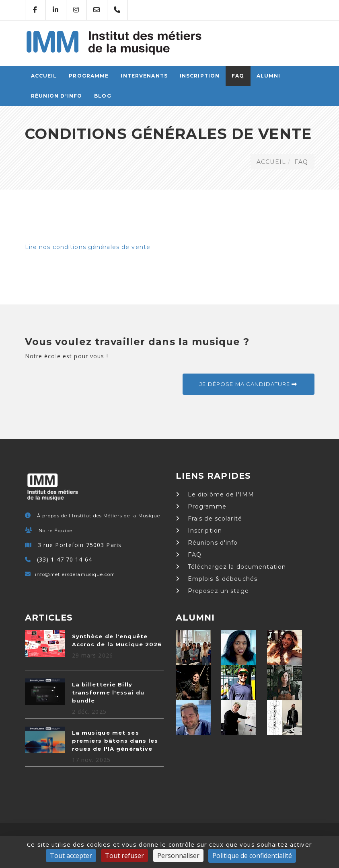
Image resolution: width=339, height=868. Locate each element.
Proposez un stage (212, 591)
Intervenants (144, 76)
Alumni (269, 76)
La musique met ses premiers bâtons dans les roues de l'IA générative (115, 741)
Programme (89, 76)
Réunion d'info (57, 96)
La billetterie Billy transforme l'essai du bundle (108, 692)
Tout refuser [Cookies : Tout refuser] (124, 856)
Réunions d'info (207, 543)
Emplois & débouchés (217, 579)
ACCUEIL (44, 76)
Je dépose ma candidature (248, 384)
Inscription (200, 76)
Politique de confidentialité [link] (252, 856)
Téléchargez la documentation (231, 567)
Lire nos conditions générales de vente (88, 247)
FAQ (238, 76)
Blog (103, 96)
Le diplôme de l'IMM (215, 494)
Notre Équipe (55, 531)
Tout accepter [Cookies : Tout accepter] (71, 856)
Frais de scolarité (209, 519)
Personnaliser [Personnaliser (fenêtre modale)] (178, 856)
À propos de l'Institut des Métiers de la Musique (99, 516)
